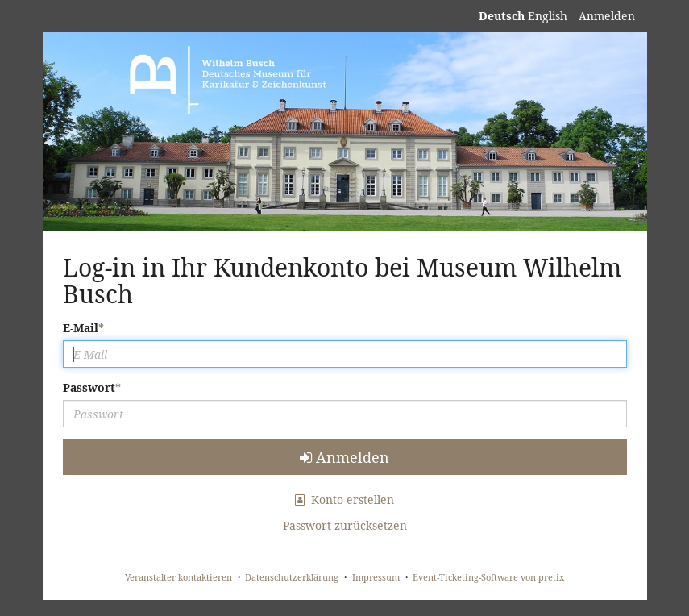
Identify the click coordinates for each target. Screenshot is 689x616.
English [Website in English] (548, 16)
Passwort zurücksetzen (345, 525)
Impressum (376, 577)
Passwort (89, 387)
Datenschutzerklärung (292, 577)
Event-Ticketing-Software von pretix (488, 577)
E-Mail (81, 328)
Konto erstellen (345, 499)
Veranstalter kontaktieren (178, 577)
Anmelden (607, 16)
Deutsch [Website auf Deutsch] (502, 16)
